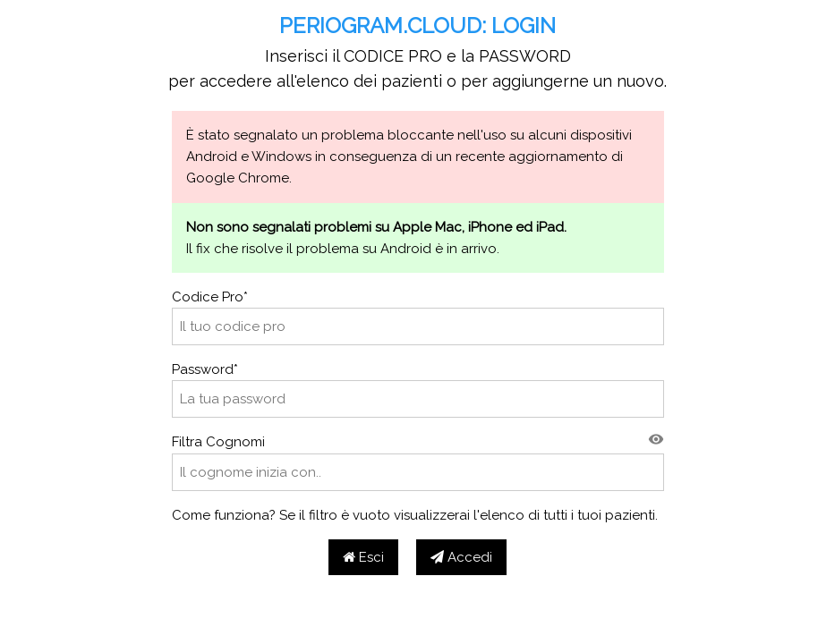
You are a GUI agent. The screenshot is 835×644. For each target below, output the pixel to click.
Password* (205, 369)
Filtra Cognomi (218, 442)
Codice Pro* (210, 297)
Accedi (461, 557)
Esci (363, 557)
